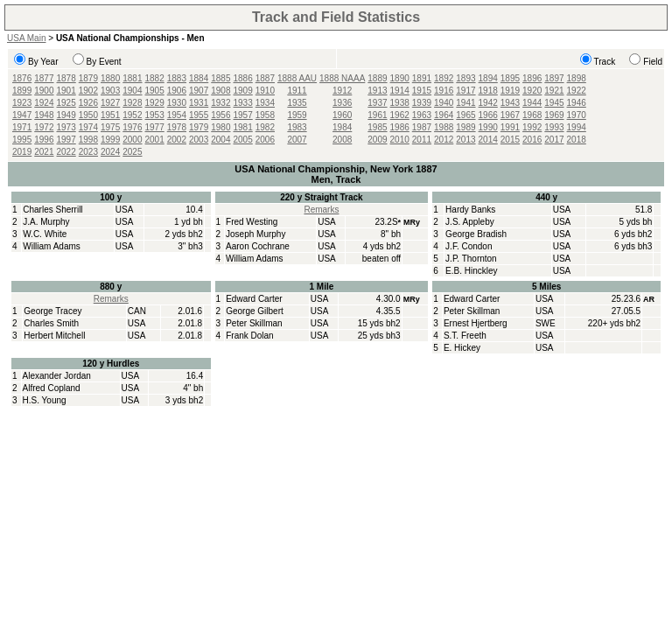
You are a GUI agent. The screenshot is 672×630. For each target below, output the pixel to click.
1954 (177, 115)
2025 (132, 152)
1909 (243, 91)
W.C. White (45, 234)
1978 (177, 127)
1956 (220, 115)
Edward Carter (254, 299)
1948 (44, 115)
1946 (577, 103)
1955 (199, 115)
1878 (66, 78)
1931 (199, 103)
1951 (110, 115)
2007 (297, 140)
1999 (110, 140)
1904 (132, 91)
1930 (177, 103)
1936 (342, 103)
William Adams (52, 246)
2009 (377, 140)
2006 (265, 140)
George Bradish (476, 234)
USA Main (26, 38)
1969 (554, 115)
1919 (510, 91)
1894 (488, 78)
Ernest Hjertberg (476, 323)
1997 (66, 140)
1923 (22, 103)
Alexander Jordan (57, 376)
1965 (465, 115)
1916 (444, 91)
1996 (44, 140)
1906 (177, 91)
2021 (44, 152)
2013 (465, 140)
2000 (132, 140)
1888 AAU (297, 78)
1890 (400, 78)
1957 (243, 115)
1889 (377, 78)
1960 (342, 115)
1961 (377, 115)
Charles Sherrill (52, 210)
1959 (297, 115)
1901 (66, 91)
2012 (444, 140)
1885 (220, 78)
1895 (510, 78)
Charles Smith (51, 323)
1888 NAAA (342, 78)
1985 (377, 127)
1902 (88, 91)
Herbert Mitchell (54, 336)
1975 (110, 127)
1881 (132, 78)
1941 (465, 103)
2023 (88, 152)
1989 (465, 127)
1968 (532, 115)
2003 (199, 140)
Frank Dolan (249, 336)
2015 (510, 140)
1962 (400, 115)
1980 (220, 127)
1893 (465, 78)
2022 (66, 152)
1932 (220, 103)
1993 (554, 127)
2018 (577, 140)
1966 (488, 115)
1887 (265, 78)
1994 (577, 127)
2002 (177, 140)
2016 (532, 140)
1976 (132, 127)
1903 (110, 91)
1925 (66, 103)
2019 (22, 152)
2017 (554, 140)
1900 (44, 91)
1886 (243, 78)
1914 (400, 91)
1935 (297, 103)
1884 (199, 78)
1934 (265, 103)
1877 (44, 78)
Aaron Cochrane (258, 246)
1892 (444, 78)
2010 (400, 140)
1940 (444, 103)
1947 (22, 115)
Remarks (321, 210)
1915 (422, 91)
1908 (220, 91)
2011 (422, 140)
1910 (265, 91)
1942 (488, 103)
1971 (22, 127)
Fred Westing (252, 222)
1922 (577, 91)
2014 (488, 140)
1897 (554, 78)
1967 (510, 115)
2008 (342, 140)
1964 (444, 115)
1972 (44, 127)
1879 (88, 78)
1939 (422, 103)
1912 (342, 91)
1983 (297, 127)
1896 (532, 78)
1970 (577, 115)
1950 (88, 115)
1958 (265, 115)
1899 (22, 91)
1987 (422, 127)
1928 (132, 103)
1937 (377, 103)
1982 (265, 127)
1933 (243, 103)
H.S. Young (45, 400)
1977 (155, 127)
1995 (22, 140)
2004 (220, 140)
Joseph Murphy (255, 234)
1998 (88, 140)
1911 (297, 91)
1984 (342, 127)
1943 (510, 103)
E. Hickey (462, 348)
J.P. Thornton (471, 259)
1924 (44, 103)
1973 (66, 127)
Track (605, 62)
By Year (43, 62)
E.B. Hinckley (471, 271)
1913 (377, 91)
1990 (488, 127)
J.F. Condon (469, 246)
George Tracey (52, 311)
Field (653, 62)
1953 (155, 115)
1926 (88, 103)
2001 (155, 140)
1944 (532, 103)
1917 (465, 91)
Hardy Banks (470, 210)
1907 (199, 91)
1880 (110, 78)
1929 (155, 103)
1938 (400, 103)
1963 (422, 115)
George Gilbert (255, 311)
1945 (554, 103)
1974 (88, 127)
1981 (243, 127)
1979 (199, 127)
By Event (104, 62)
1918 (488, 91)
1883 (177, 78)
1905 (155, 91)
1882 (155, 78)
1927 (110, 103)
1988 (444, 127)
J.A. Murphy (46, 222)
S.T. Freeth (465, 336)
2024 (110, 152)
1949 (66, 115)
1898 (577, 78)
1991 (510, 127)
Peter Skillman (254, 323)
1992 (532, 127)
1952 (132, 115)
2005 (243, 140)
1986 (400, 127)
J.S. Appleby (470, 222)
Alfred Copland (52, 388)
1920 (532, 91)
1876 (22, 78)
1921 (554, 91)
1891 (422, 78)
